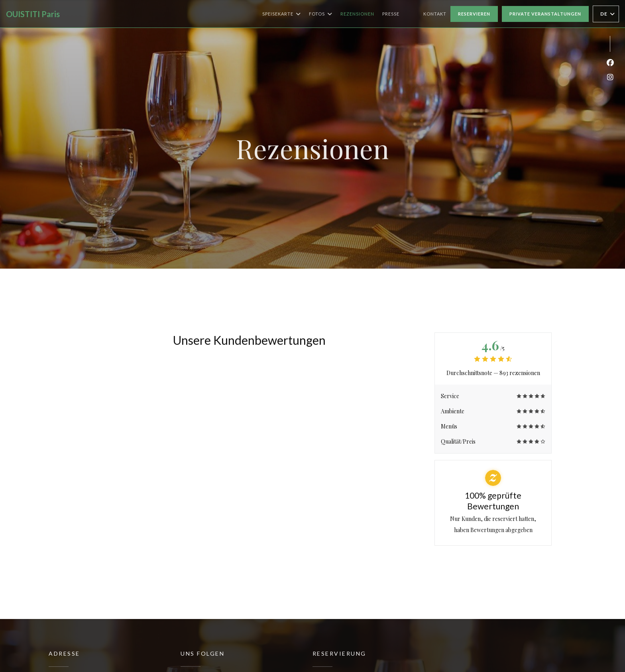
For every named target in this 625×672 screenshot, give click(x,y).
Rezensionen (357, 14)
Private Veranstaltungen (545, 14)
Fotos (321, 14)
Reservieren (474, 14)
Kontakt (435, 14)
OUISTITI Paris (33, 14)
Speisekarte (282, 14)
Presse (391, 14)
